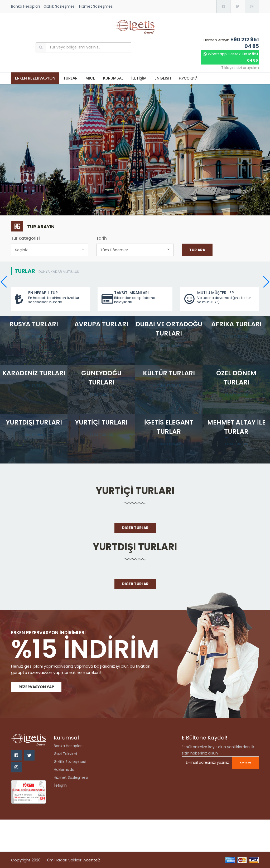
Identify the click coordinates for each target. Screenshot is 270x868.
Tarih (102, 238)
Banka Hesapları (25, 6)
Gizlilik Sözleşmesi (59, 6)
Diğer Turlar (135, 528)
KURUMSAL (113, 78)
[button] (266, 282)
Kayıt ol (242, 763)
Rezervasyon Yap (36, 687)
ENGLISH (163, 78)
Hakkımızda (64, 770)
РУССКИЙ (188, 78)
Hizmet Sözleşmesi (96, 6)
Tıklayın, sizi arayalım (240, 68)
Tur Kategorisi (25, 238)
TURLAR (70, 78)
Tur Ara (197, 250)
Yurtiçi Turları (135, 491)
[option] (135, 150)
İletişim (60, 785)
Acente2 (92, 860)
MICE (90, 78)
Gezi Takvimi (65, 754)
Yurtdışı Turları (135, 547)
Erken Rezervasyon (35, 78)
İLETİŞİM (139, 78)
